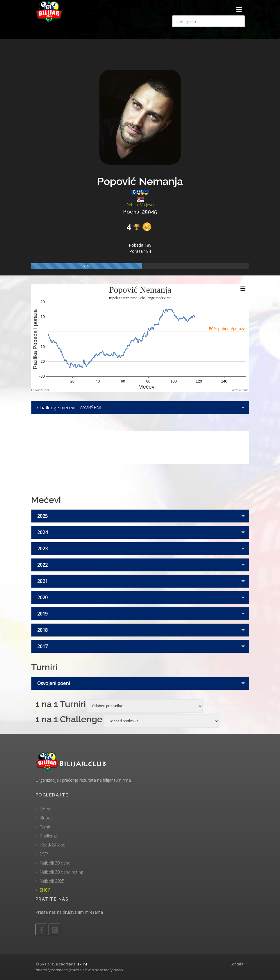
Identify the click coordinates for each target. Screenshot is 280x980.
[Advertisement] (140, 447)
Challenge (49, 836)
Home (46, 809)
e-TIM (82, 964)
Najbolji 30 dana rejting (61, 872)
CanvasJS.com (240, 390)
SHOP (45, 890)
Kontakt (237, 964)
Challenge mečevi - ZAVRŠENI (69, 408)
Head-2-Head (53, 845)
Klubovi (47, 818)
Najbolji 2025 (52, 881)
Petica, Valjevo (140, 205)
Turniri (46, 827)
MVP (44, 854)
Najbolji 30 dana (55, 863)
